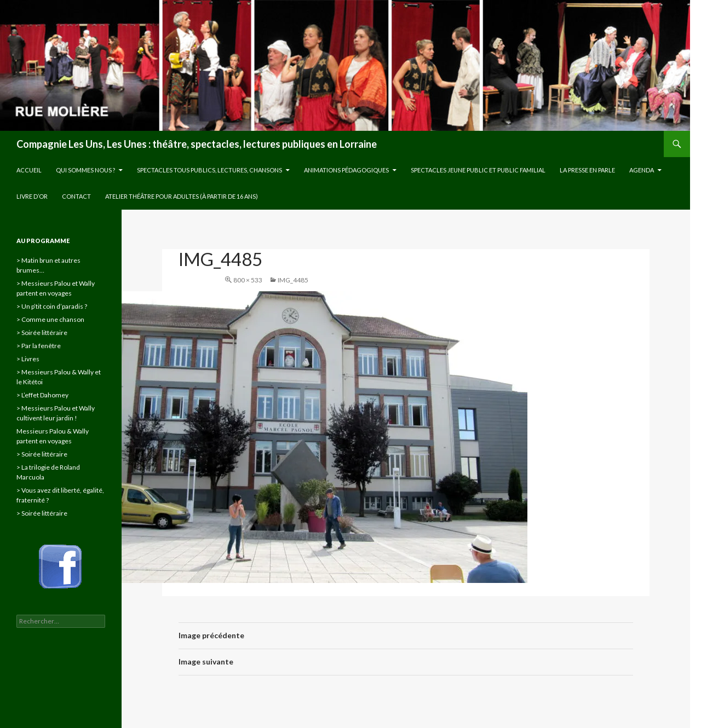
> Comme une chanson (50, 319)
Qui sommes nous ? (85, 170)
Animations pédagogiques (346, 170)
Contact (76, 196)
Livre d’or (32, 196)
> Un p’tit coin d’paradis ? (52, 306)
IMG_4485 (293, 280)
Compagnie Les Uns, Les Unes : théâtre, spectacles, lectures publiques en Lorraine (197, 144)
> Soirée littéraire (42, 333)
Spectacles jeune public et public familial (478, 170)
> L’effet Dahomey (42, 395)
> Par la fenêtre (39, 346)
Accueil (29, 170)
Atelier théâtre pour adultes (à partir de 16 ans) (182, 196)
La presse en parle (587, 170)
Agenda (642, 170)
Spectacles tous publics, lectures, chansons (209, 170)
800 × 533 (248, 280)
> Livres (28, 359)
